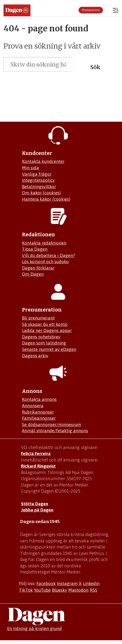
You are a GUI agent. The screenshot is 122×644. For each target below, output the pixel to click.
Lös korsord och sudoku (45, 262)
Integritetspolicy (38, 180)
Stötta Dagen (35, 504)
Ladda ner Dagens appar (47, 330)
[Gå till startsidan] (17, 10)
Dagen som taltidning (44, 343)
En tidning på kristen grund (34, 628)
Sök (95, 67)
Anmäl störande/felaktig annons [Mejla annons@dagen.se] (55, 431)
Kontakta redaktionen (44, 243)
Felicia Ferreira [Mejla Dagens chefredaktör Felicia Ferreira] (36, 453)
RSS (93, 590)
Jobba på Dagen (37, 510)
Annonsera (33, 406)
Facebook (46, 583)
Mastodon (78, 590)
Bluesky (59, 590)
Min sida (30, 168)
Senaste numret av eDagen (49, 349)
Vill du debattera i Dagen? (48, 255)
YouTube (42, 590)
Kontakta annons (39, 399)
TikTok (26, 590)
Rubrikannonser (38, 412)
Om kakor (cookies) (41, 193)
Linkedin (91, 583)
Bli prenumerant (38, 318)
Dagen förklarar (38, 268)
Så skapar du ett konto (45, 324)
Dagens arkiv (35, 356)
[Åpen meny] (116, 11)
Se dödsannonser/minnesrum (51, 424)
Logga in (108, 10)
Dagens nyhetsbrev (41, 337)
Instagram (67, 583)
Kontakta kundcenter (43, 161)
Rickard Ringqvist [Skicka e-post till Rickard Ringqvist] (38, 466)
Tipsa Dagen (35, 249)
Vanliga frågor (37, 174)
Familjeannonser (39, 418)
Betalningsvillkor (39, 187)
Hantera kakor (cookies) (46, 199)
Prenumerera (91, 10)
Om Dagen (33, 274)
